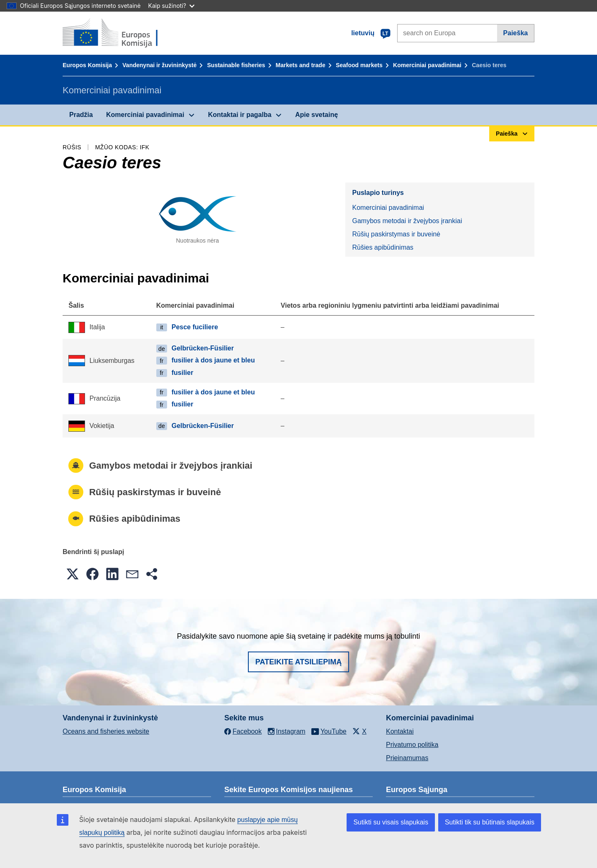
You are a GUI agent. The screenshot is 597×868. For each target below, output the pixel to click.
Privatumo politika (412, 745)
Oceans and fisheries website (106, 731)
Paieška (516, 33)
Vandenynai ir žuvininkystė (159, 65)
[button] (73, 574)
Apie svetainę (317, 115)
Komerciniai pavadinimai (427, 65)
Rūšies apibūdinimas (383, 247)
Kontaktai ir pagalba (240, 115)
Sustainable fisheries (236, 65)
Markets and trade (301, 65)
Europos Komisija (87, 65)
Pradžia (81, 115)
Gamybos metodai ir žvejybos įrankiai (407, 221)
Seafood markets (359, 65)
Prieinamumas (407, 758)
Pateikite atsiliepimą (298, 662)
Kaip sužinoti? (171, 6)
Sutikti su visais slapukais (391, 822)
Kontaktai (400, 731)
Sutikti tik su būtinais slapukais (490, 822)
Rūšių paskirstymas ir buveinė (396, 234)
